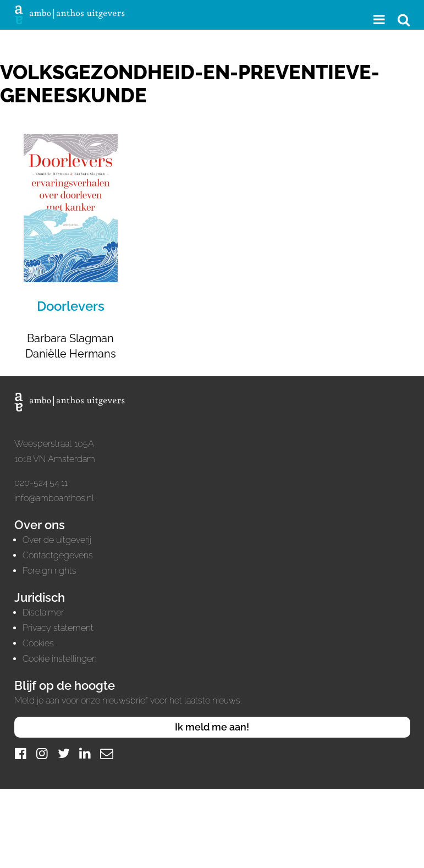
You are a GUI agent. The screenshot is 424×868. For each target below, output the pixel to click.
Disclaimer (43, 612)
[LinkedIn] (85, 753)
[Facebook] (21, 753)
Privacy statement (58, 628)
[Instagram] (42, 753)
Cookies (38, 643)
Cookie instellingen (60, 659)
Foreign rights (49, 571)
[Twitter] (64, 753)
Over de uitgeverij (57, 540)
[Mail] (107, 753)
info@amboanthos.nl (54, 498)
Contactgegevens (58, 555)
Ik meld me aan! (212, 727)
